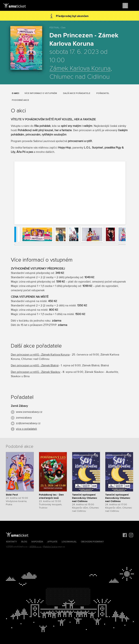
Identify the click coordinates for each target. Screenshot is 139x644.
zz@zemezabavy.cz (28, 423)
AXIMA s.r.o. (36, 547)
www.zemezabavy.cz (29, 412)
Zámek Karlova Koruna (80, 69)
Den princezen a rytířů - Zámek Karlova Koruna (40, 355)
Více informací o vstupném (41, 93)
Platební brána (50, 547)
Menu (133, 6)
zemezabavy (24, 418)
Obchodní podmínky (92, 542)
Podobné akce (20, 100)
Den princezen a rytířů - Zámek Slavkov (36, 372)
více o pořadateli (26, 429)
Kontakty (12, 542)
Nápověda (37, 542)
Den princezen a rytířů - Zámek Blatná (35, 365)
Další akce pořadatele (77, 93)
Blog (24, 542)
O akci (15, 93)
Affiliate (52, 542)
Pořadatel (103, 93)
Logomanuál (69, 542)
